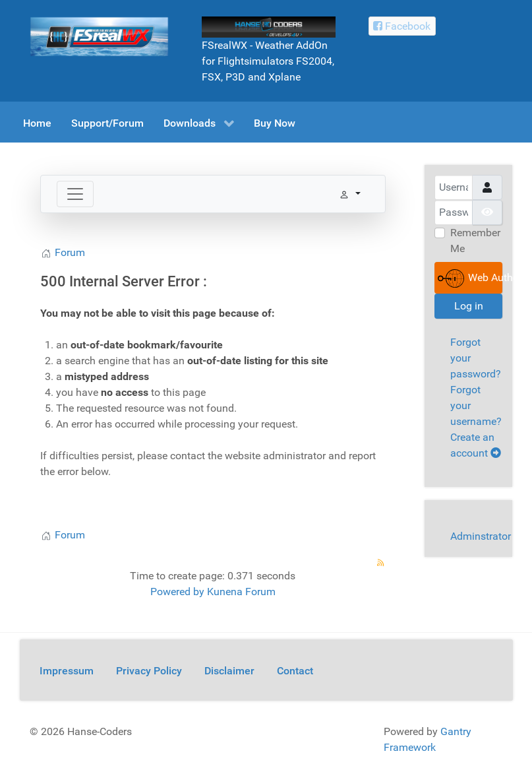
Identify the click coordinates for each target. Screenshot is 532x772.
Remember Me (475, 241)
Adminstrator (481, 536)
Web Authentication (470, 278)
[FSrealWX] (99, 36)
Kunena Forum (241, 592)
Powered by (177, 592)
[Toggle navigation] (75, 194)
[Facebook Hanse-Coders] (402, 26)
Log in (469, 306)
